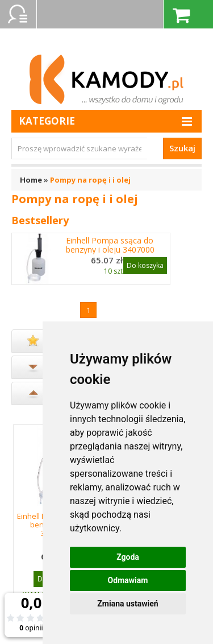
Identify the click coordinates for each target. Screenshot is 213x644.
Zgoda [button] (128, 557)
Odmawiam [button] (128, 580)
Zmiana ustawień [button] (128, 604)
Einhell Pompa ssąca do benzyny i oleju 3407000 (110, 245)
